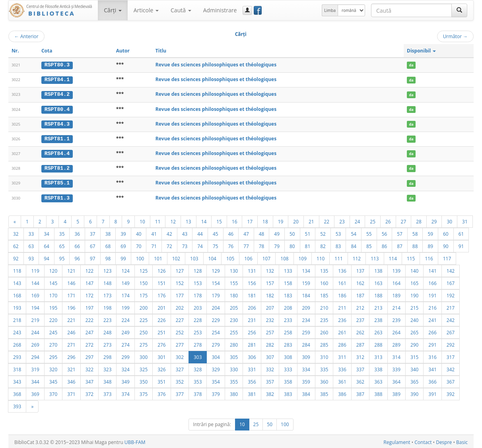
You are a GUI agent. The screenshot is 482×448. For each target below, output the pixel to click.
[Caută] (459, 10)
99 (123, 257)
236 (342, 318)
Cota (47, 51)
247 (89, 331)
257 (270, 331)
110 (321, 257)
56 (385, 232)
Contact (423, 441)
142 (451, 269)
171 (71, 294)
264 (396, 331)
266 (432, 331)
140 (414, 269)
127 (180, 269)
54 (354, 232)
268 (17, 343)
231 (252, 318)
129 (216, 269)
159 (306, 281)
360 (324, 380)
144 (35, 281)
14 (204, 220)
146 (71, 281)
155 (234, 281)
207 (270, 306)
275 (144, 343)
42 (169, 232)
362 (360, 380)
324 (125, 368)
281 (252, 343)
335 (324, 368)
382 (270, 392)
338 (378, 368)
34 (47, 232)
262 (360, 331)
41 (154, 232)
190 (414, 294)
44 (200, 232)
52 (323, 232)
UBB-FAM (135, 441)
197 (89, 306)
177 (180, 294)
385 (324, 392)
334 (306, 368)
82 (323, 244)
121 (71, 269)
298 (107, 355)
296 (71, 355)
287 (360, 343)
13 (189, 220)
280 (234, 343)
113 (375, 257)
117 (447, 257)
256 (252, 331)
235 (324, 318)
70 (139, 244)
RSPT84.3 (57, 123)
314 (396, 355)
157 (270, 281)
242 (451, 318)
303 (198, 355)
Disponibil (421, 51)
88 (415, 244)
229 (216, 318)
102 (176, 257)
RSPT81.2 (57, 167)
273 (107, 343)
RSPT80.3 (57, 65)
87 (400, 244)
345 (53, 380)
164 (396, 281)
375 (144, 392)
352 (180, 380)
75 (216, 244)
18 (265, 220)
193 (17, 306)
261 (342, 331)
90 (446, 244)
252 (180, 331)
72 (169, 244)
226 (161, 318)
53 (338, 232)
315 (414, 355)
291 (432, 343)
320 (53, 368)
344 (35, 380)
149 (125, 281)
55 (369, 232)
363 (378, 380)
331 (252, 368)
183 (288, 294)
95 (62, 257)
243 (17, 331)
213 (378, 306)
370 (53, 392)
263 (378, 331)
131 (252, 269)
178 (198, 294)
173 (107, 294)
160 (324, 281)
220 (53, 318)
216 (432, 306)
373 (107, 392)
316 (432, 355)
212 (360, 306)
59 (430, 232)
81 (308, 244)
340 (414, 368)
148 (107, 281)
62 (16, 244)
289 (396, 343)
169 (35, 294)
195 (53, 306)
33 (31, 232)
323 (107, 368)
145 (53, 281)
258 (288, 331)
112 (357, 257)
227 (180, 318)
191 (432, 294)
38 (108, 232)
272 (89, 343)
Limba (330, 10)
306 (252, 355)
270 (53, 343)
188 (378, 294)
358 (288, 380)
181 (252, 294)
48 (262, 232)
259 (306, 331)
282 (270, 343)
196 (71, 306)
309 (306, 355)
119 (35, 269)
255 (234, 331)
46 (231, 232)
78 (262, 244)
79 (277, 244)
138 (378, 269)
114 (393, 257)
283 (288, 343)
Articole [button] (146, 10)
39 (123, 232)
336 (342, 368)
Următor (455, 36)
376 (161, 392)
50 (292, 232)
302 (180, 355)
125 (144, 269)
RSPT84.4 (57, 153)
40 (139, 232)
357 (270, 380)
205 (234, 306)
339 (396, 368)
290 (414, 343)
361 (342, 380)
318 (17, 368)
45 (216, 232)
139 (396, 269)
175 (144, 294)
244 (35, 331)
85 (369, 244)
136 (342, 269)
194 (35, 306)
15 (219, 220)
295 (53, 355)
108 (284, 257)
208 (288, 306)
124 (125, 269)
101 (158, 257)
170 (53, 294)
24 (358, 220)
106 (248, 257)
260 (324, 331)
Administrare (220, 10)
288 (378, 343)
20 (296, 220)
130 (234, 269)
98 (108, 257)
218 (17, 318)
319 (35, 368)
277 (180, 343)
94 (47, 257)
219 (35, 318)
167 (451, 281)
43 (185, 232)
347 (89, 380)
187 (360, 294)
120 (53, 269)
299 (125, 355)
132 (270, 269)
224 (125, 318)
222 (89, 318)
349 (125, 380)
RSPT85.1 (57, 182)
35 (62, 232)
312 (360, 355)
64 (47, 244)
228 (198, 318)
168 (17, 294)
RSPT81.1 (57, 138)
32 (16, 232)
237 (360, 318)
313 (378, 355)
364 (396, 380)
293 (17, 355)
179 (216, 294)
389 (396, 392)
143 (17, 281)
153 (198, 281)
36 (77, 232)
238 (378, 318)
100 (140, 257)
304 (216, 355)
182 (270, 294)
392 (451, 392)
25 (373, 220)
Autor (123, 51)
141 (432, 269)
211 (342, 306)
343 (17, 380)
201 (161, 306)
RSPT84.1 (57, 80)
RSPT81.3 (57, 196)
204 (216, 306)
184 (306, 294)
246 (71, 331)
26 (388, 220)
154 (216, 281)
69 (123, 244)
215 (414, 306)
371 (71, 392)
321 (71, 368)
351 (161, 380)
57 (400, 232)
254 (216, 331)
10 (142, 220)
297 (89, 355)
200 (144, 306)
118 (17, 269)
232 (270, 318)
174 (125, 294)
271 (71, 343)
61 (461, 232)
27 (404, 220)
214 (396, 306)
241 (432, 318)
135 (324, 269)
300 (144, 355)
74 (200, 244)
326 (161, 368)
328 (198, 368)
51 (308, 232)
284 (306, 343)
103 (194, 257)
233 (288, 318)
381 (252, 392)
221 (71, 318)
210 (324, 306)
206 (252, 306)
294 (35, 355)
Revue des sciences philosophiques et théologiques (216, 65)
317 (451, 355)
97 (93, 257)
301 (161, 355)
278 (198, 343)
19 (281, 220)
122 (89, 269)
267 (451, 331)
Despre (444, 441)
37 (93, 232)
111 (338, 257)
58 (415, 232)
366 (432, 380)
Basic (462, 441)
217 (451, 306)
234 (306, 318)
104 (212, 257)
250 (144, 331)
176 (161, 294)
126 (161, 269)
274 (125, 343)
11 (158, 220)
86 (385, 244)
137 (360, 269)
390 (414, 392)
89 (430, 244)
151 (161, 281)
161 (342, 281)
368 (17, 392)
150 (144, 281)
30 (449, 220)
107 (266, 257)
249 (125, 331)
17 (250, 220)
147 (89, 281)
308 (288, 355)
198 (107, 306)
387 (360, 392)
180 (234, 294)
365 (414, 380)
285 (324, 343)
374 (125, 392)
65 (62, 244)
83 (338, 244)
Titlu (161, 51)
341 (432, 368)
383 (288, 392)
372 (89, 392)
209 (306, 306)
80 (292, 244)
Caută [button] (181, 10)
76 (231, 244)
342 (451, 368)
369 (35, 392)
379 (216, 392)
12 (173, 220)
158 (288, 281)
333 (288, 368)
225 (144, 318)
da (411, 65)
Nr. (15, 51)
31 (465, 220)
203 (198, 306)
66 (77, 244)
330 (234, 368)
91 (461, 244)
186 (342, 294)
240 (414, 318)
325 (144, 368)
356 (252, 380)
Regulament (397, 441)
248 (107, 331)
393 (17, 405)
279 (216, 343)
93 (31, 257)
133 (288, 269)
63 (31, 244)
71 (154, 244)
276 (161, 343)
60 (446, 232)
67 (93, 244)
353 (198, 380)
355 (234, 380)
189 (396, 294)
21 (311, 220)
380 (234, 392)
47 (246, 232)
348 (107, 380)
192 (451, 294)
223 (107, 318)
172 (89, 294)
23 (342, 220)
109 (303, 257)
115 (411, 257)
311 (342, 355)
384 (306, 392)
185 (324, 294)
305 (234, 355)
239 (396, 318)
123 (107, 269)
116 (429, 257)
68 (108, 244)
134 (306, 269)
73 (185, 244)
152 (180, 281)
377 (180, 392)
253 (198, 331)
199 (125, 306)
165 (414, 281)
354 (216, 380)
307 (270, 355)
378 (198, 392)
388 (378, 392)
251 (161, 331)
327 (180, 368)
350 (144, 380)
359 (306, 380)
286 (342, 343)
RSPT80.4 (57, 109)
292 (451, 343)
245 (53, 331)
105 (230, 257)
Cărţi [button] (113, 10)
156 (252, 281)
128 (198, 269)
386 (342, 392)
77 (246, 244)
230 (234, 318)
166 (432, 281)
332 (270, 368)
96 (77, 257)
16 (235, 220)
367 (451, 380)
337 (360, 368)
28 (419, 220)
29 (434, 220)
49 (277, 232)
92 (16, 257)
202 (180, 306)
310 (324, 355)
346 (71, 380)
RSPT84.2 (57, 94)
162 (360, 281)
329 (216, 368)
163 (378, 281)
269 (35, 343)
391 (432, 392)
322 (89, 368)
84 (354, 244)
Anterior (26, 36)
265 (414, 331)
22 (327, 220)
